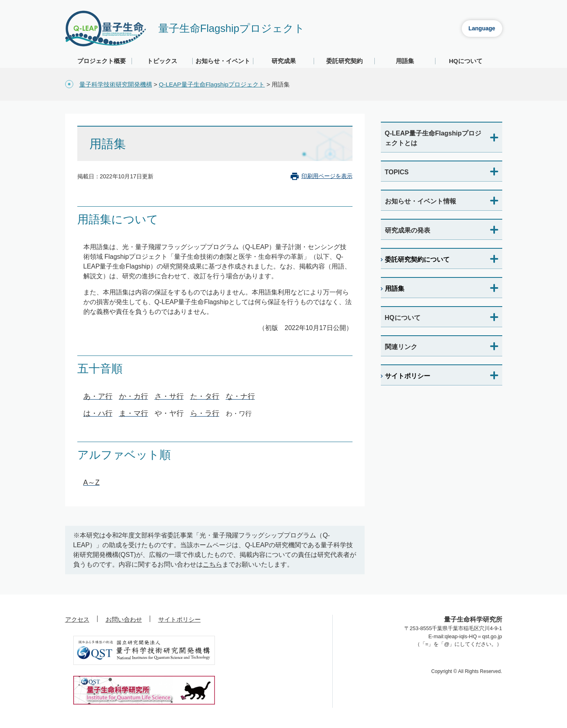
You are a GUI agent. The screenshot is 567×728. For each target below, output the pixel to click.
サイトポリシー (408, 376)
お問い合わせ (124, 619)
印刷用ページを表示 (327, 176)
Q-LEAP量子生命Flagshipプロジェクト (212, 84)
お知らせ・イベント (223, 61)
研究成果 (284, 61)
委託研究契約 (344, 61)
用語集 (405, 61)
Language (482, 28)
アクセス (77, 619)
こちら (212, 564)
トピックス (162, 61)
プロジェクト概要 (102, 61)
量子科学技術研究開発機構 (116, 84)
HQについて (466, 61)
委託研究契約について (417, 259)
